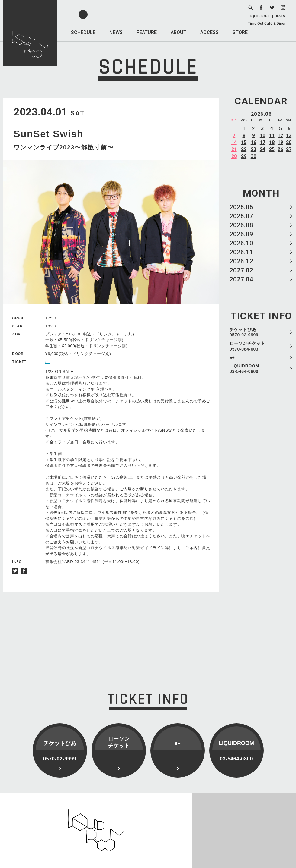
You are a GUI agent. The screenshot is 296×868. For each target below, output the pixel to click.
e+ (232, 357)
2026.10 (241, 243)
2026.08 (241, 225)
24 (262, 149)
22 (244, 149)
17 (262, 142)
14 (234, 142)
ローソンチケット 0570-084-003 (247, 346)
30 (253, 156)
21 (234, 149)
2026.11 (241, 252)
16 (253, 142)
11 (272, 135)
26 (280, 149)
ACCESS (209, 32)
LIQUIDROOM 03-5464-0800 (244, 369)
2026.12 (241, 261)
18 (272, 142)
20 (289, 142)
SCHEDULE (83, 32)
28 (234, 156)
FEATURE (147, 32)
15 (244, 142)
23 (253, 149)
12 (280, 135)
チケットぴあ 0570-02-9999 (244, 332)
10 (262, 135)
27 (289, 149)
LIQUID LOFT (259, 16)
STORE (240, 32)
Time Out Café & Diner (267, 24)
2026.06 (241, 207)
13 (289, 135)
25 (272, 149)
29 (244, 156)
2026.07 (241, 216)
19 (280, 142)
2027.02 (241, 270)
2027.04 (241, 279)
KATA (281, 16)
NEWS (116, 32)
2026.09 (241, 234)
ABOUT (179, 32)
